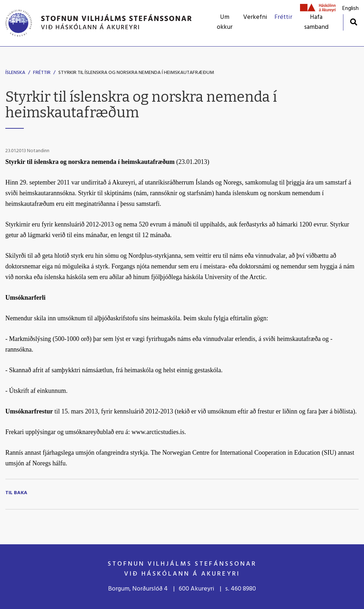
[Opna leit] (354, 22)
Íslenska (15, 73)
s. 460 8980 (241, 589)
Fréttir (42, 73)
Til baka (16, 493)
